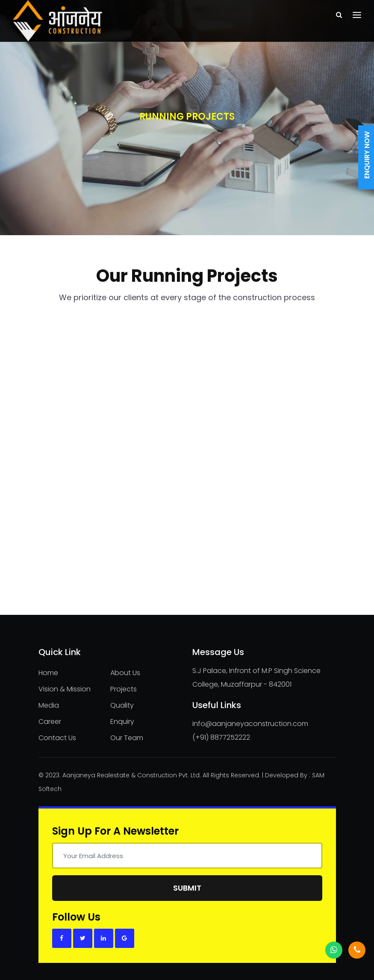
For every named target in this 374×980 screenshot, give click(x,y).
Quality (122, 705)
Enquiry (122, 722)
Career (50, 722)
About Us (125, 673)
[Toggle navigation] (357, 15)
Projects (124, 689)
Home (48, 673)
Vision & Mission (65, 689)
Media (49, 705)
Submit (187, 888)
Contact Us (57, 738)
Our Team (127, 738)
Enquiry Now (367, 155)
